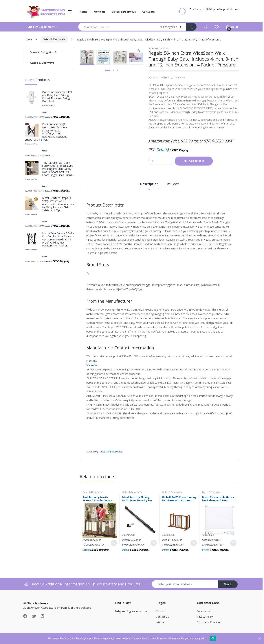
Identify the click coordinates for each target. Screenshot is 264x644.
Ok (213, 638)
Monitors (100, 12)
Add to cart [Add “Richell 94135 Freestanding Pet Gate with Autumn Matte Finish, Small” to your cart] (193, 543)
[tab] (149, 185)
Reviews (173, 184)
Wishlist (160, 622)
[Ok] (259, 638)
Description (149, 184)
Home (84, 12)
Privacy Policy (205, 617)
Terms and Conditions (210, 622)
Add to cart (196, 161)
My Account (204, 611)
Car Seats (148, 12)
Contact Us (162, 617)
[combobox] (117, 27)
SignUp (228, 584)
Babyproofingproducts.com (131, 611)
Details (162, 150)
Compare (180, 77)
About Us (161, 611)
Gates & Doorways (124, 12)
